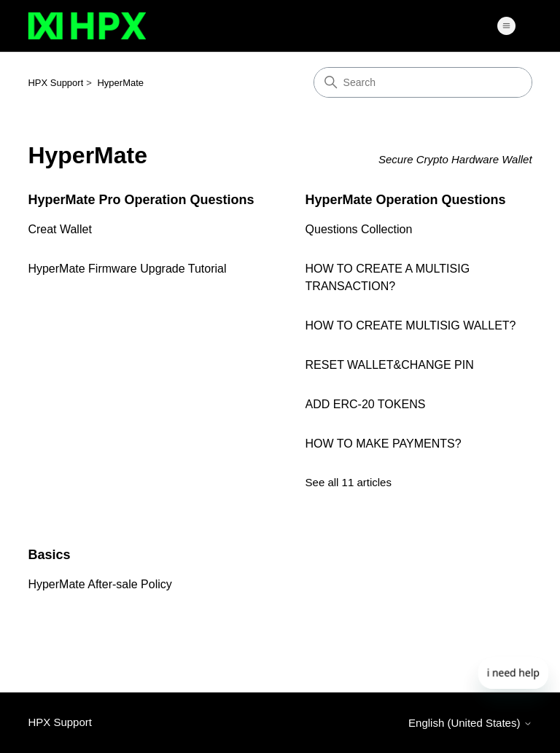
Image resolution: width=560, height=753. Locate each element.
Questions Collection (359, 229)
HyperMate (120, 83)
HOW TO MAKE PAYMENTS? (384, 444)
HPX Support (55, 83)
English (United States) (470, 723)
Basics (49, 555)
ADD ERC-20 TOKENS (366, 404)
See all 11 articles (349, 482)
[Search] (423, 82)
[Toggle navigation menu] (506, 26)
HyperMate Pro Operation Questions (141, 200)
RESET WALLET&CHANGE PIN (390, 365)
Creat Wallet (59, 229)
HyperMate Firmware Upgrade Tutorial (127, 269)
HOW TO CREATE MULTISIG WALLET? (411, 325)
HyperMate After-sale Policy (100, 584)
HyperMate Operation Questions (406, 200)
